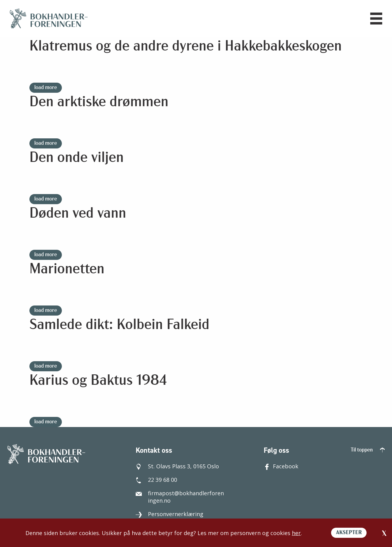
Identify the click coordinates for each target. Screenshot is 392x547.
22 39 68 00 (156, 480)
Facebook (281, 466)
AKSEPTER (349, 533)
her (296, 533)
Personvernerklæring (170, 514)
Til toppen (368, 450)
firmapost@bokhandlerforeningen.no (180, 497)
